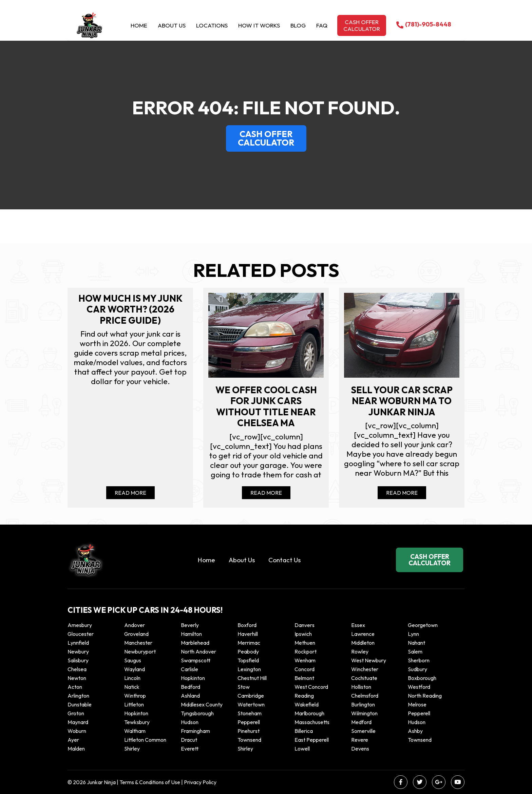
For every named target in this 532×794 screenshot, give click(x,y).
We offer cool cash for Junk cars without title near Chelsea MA (266, 407)
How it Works (259, 25)
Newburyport (140, 651)
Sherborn (419, 660)
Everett (190, 749)
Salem (415, 651)
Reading (304, 696)
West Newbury (369, 660)
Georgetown (423, 625)
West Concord (311, 687)
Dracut (189, 740)
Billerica (304, 731)
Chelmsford (365, 696)
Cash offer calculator (362, 25)
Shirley (132, 749)
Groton (76, 713)
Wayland (135, 669)
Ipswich (303, 634)
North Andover (198, 651)
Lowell (302, 749)
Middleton (363, 643)
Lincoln (132, 678)
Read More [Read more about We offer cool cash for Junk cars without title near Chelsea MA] (266, 493)
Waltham (135, 731)
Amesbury (80, 625)
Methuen (305, 643)
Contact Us (284, 560)
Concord (305, 669)
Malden (76, 749)
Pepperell (419, 713)
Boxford (247, 625)
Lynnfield (78, 643)
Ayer (73, 740)
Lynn (413, 634)
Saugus (133, 660)
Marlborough (309, 713)
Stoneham (250, 713)
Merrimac (249, 643)
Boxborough (422, 678)
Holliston (361, 687)
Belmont (304, 678)
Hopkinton (193, 678)
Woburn (77, 731)
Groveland (136, 634)
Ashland (190, 696)
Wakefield (307, 704)
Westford (419, 687)
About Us (172, 25)
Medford (361, 722)
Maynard (78, 722)
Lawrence (363, 634)
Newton (77, 678)
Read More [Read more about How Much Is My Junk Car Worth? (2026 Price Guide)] (130, 493)
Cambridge (251, 696)
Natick (132, 687)
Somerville (363, 731)
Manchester (138, 643)
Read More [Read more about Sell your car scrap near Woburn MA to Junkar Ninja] (402, 493)
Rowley (360, 651)
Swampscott (196, 660)
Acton (75, 687)
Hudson (190, 722)
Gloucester (81, 634)
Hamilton (191, 634)
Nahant (416, 643)
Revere (360, 740)
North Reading (425, 696)
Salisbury (78, 660)
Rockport (306, 651)
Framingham (195, 731)
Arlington (78, 696)
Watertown (251, 704)
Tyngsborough (197, 713)
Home (139, 25)
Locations (212, 25)
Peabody (248, 651)
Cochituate (364, 678)
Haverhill (248, 634)
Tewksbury (137, 722)
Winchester (365, 669)
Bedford (191, 687)
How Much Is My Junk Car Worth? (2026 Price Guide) (130, 309)
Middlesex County (202, 704)
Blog (298, 25)
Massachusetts (312, 722)
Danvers (305, 625)
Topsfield (248, 660)
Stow (244, 687)
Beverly (190, 625)
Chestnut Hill (252, 678)
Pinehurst (249, 731)
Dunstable (80, 704)
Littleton (134, 704)
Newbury (78, 651)
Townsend (249, 740)
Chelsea (77, 669)
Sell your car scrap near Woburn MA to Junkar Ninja (402, 401)
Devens (360, 749)
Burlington (363, 704)
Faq (322, 25)
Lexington (249, 669)
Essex (358, 625)
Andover (135, 625)
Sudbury (417, 669)
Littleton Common (145, 740)
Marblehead (195, 643)
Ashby (415, 731)
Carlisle (189, 669)
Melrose (417, 704)
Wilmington (364, 713)
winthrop (136, 696)
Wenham (305, 660)
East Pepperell (312, 740)
